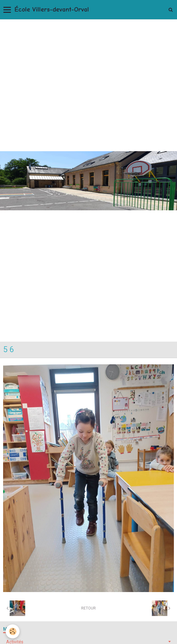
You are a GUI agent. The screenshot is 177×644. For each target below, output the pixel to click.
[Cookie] (13, 631)
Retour (88, 608)
